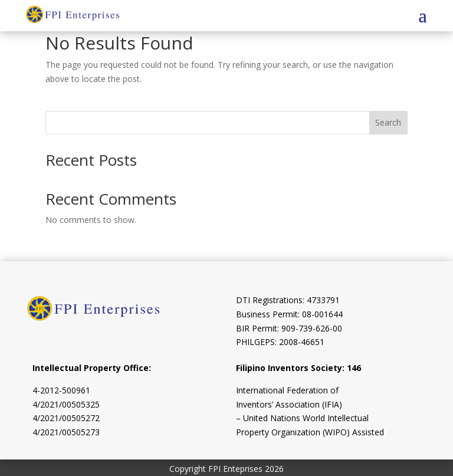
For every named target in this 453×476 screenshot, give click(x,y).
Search (388, 122)
